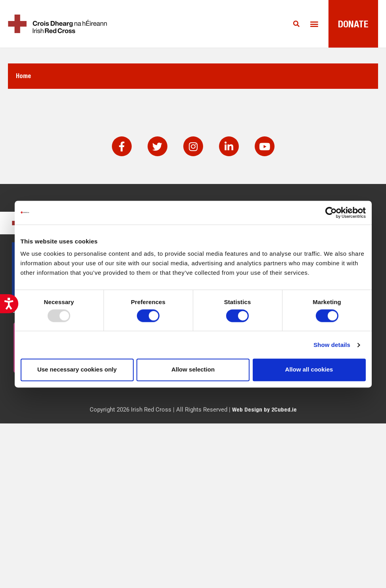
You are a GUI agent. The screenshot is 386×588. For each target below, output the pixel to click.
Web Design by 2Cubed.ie (264, 409)
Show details (332, 345)
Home (23, 76)
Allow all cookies (309, 370)
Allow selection (193, 370)
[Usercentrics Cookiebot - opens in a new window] (331, 213)
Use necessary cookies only (77, 370)
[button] (314, 24)
